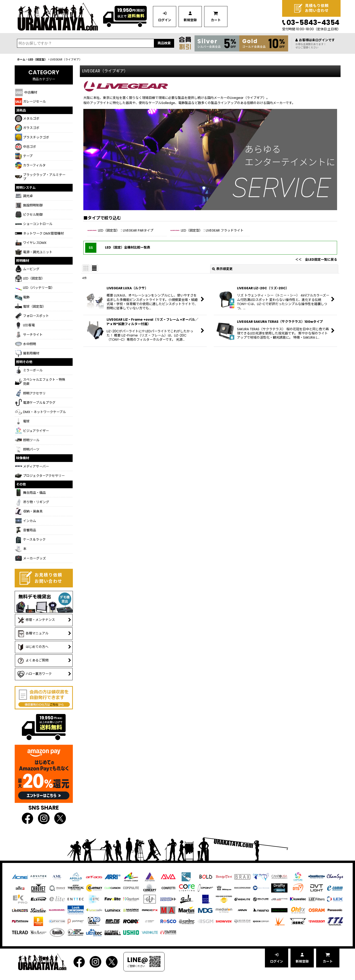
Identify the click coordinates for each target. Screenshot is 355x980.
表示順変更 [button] (222, 269)
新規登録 (190, 20)
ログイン (165, 20)
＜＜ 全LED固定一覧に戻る (316, 259)
